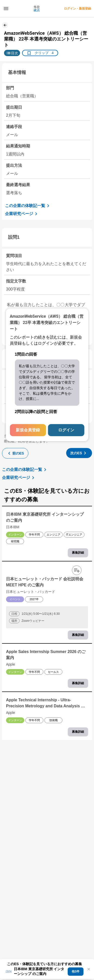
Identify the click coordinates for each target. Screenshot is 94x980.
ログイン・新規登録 (77, 9)
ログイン (66, 430)
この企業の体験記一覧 (28, 206)
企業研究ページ (22, 214)
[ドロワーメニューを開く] (6, 9)
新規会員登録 (28, 430)
